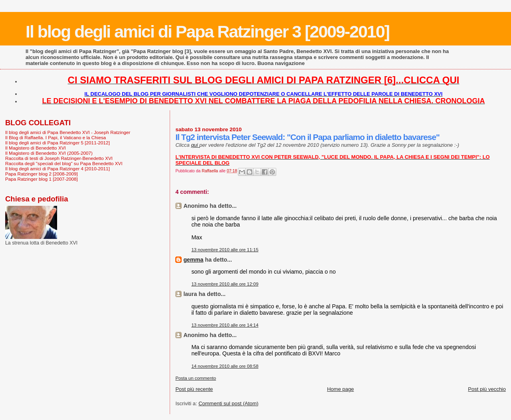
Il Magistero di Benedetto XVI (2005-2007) (49, 153)
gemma (193, 260)
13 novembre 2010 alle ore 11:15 (225, 250)
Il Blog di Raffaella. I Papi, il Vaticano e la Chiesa (55, 137)
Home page (340, 389)
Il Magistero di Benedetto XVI (36, 148)
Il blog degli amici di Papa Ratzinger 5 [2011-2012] (57, 143)
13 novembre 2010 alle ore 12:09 (225, 284)
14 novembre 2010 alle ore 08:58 (225, 366)
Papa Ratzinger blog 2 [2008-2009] (42, 174)
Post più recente (194, 389)
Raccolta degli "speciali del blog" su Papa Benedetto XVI (64, 163)
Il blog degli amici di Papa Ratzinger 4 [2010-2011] (57, 169)
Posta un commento (196, 378)
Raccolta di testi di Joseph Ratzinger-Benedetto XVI (59, 158)
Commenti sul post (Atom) (228, 403)
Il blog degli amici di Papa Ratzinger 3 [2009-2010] (207, 32)
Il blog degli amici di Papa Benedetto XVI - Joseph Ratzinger (68, 132)
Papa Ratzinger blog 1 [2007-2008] (42, 179)
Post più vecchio (487, 389)
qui (195, 145)
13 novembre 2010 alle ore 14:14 (225, 325)
